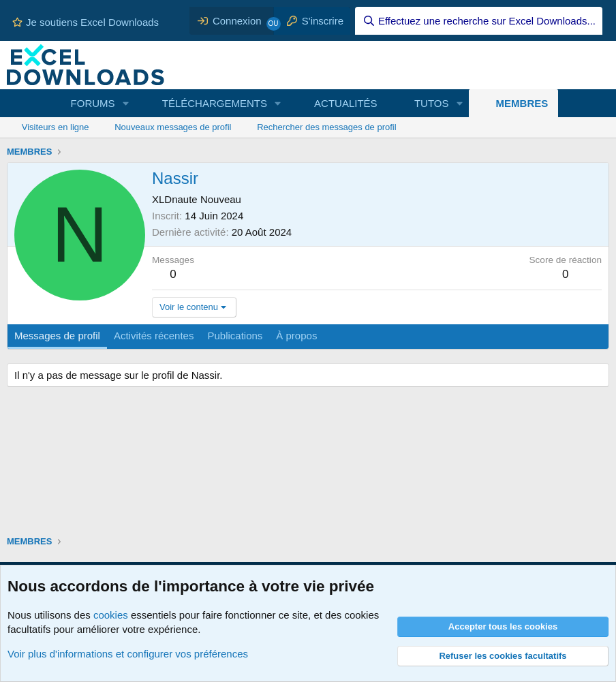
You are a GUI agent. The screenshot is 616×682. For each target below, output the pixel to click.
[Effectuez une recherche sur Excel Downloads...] (479, 21)
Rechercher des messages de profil (327, 127)
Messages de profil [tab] (57, 336)
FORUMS (93, 103)
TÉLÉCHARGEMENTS (215, 103)
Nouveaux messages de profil (173, 127)
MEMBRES (522, 103)
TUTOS (432, 103)
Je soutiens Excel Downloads (86, 22)
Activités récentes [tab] (154, 336)
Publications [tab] (235, 336)
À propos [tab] (296, 336)
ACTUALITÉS (346, 103)
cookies (111, 615)
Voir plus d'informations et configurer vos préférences (128, 654)
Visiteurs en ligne (56, 127)
